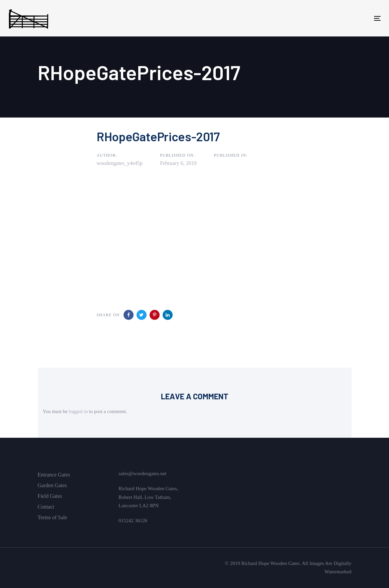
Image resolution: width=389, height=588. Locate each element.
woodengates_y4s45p (120, 163)
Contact (46, 507)
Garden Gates (52, 485)
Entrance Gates (54, 475)
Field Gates (50, 496)
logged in (78, 411)
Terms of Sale (53, 517)
